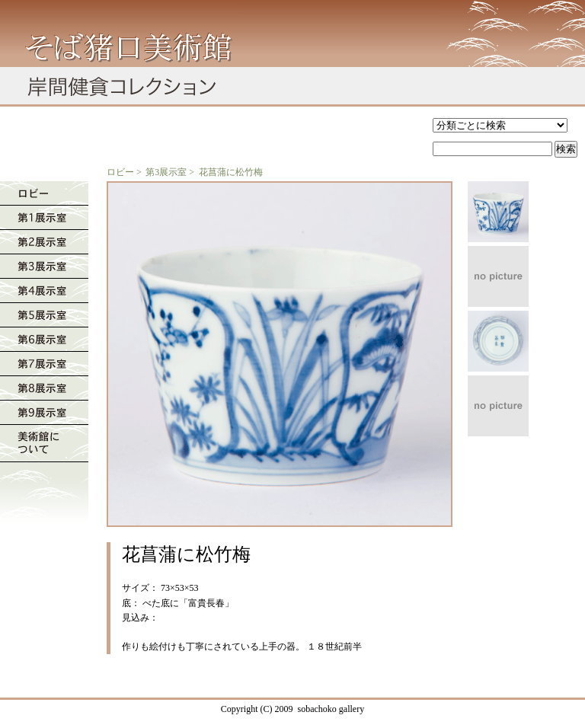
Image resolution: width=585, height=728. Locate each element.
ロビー (120, 172)
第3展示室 (166, 172)
